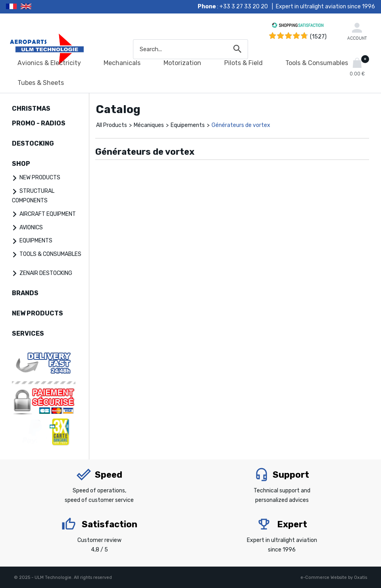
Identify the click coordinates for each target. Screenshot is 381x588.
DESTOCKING (33, 143)
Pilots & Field (243, 63)
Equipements (188, 125)
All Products (112, 125)
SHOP (21, 164)
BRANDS (25, 293)
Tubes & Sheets (41, 83)
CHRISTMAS (31, 109)
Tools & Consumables (317, 63)
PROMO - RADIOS (39, 123)
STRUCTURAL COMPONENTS (33, 196)
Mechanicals (122, 63)
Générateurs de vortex (241, 125)
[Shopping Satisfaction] (298, 26)
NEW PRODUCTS (40, 178)
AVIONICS (31, 228)
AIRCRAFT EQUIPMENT (48, 214)
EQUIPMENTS (36, 241)
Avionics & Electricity (49, 63)
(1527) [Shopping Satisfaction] (318, 37)
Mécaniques (149, 125)
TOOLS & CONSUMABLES (50, 254)
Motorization (182, 63)
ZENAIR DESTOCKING (46, 273)
